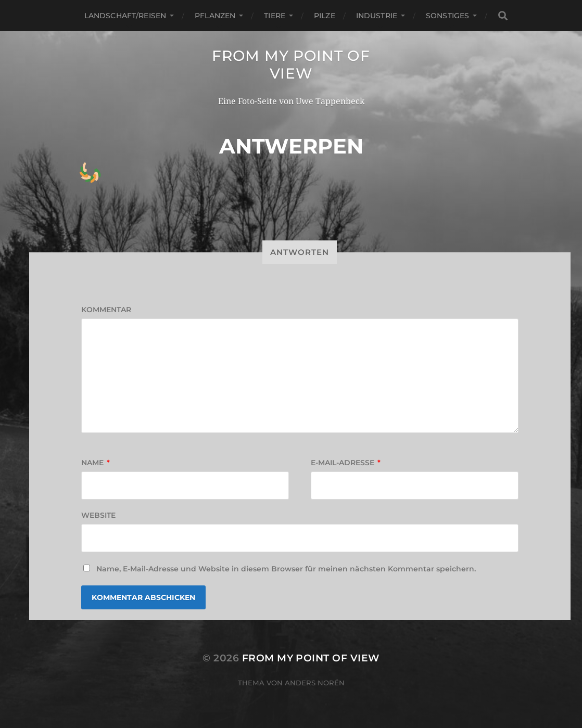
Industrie (377, 16)
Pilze (325, 16)
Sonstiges (447, 16)
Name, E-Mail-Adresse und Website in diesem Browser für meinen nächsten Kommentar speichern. (286, 569)
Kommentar (106, 310)
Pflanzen (215, 16)
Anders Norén (315, 683)
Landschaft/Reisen (125, 16)
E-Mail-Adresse (346, 463)
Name (96, 463)
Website (98, 515)
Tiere (275, 16)
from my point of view (291, 65)
